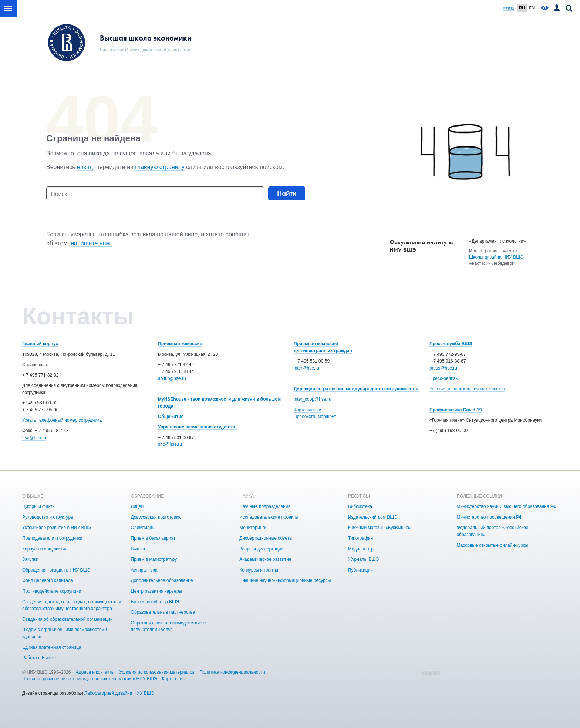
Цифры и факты (39, 506)
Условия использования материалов (467, 389)
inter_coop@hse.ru (313, 399)
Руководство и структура (48, 517)
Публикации (360, 570)
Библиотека (360, 506)
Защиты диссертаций (261, 549)
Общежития (171, 417)
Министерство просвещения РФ (489, 517)
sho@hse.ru (170, 444)
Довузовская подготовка (156, 517)
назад (85, 167)
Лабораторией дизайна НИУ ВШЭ (119, 693)
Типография (360, 538)
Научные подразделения (265, 506)
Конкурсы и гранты (259, 570)
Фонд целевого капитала (48, 580)
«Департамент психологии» (497, 241)
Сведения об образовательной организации (68, 619)
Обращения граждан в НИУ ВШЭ (56, 570)
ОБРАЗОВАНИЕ (148, 496)
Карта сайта (174, 679)
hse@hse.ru (34, 438)
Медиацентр (361, 549)
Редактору (431, 672)
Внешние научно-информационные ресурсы (285, 580)
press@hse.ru (443, 368)
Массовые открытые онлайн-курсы (492, 545)
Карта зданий (307, 410)
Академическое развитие (265, 559)
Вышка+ (139, 549)
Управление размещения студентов (197, 427)
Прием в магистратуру (154, 559)
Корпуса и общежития (45, 549)
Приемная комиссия (180, 344)
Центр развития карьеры (157, 591)
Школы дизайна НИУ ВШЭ (496, 257)
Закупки (30, 559)
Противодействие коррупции (52, 591)
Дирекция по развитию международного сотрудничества (357, 389)
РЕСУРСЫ (359, 496)
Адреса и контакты (95, 672)
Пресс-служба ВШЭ (451, 344)
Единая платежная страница (52, 647)
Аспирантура (144, 570)
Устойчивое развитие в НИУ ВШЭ (57, 528)
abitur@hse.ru (172, 378)
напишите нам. (91, 243)
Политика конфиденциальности (232, 672)
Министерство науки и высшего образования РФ (506, 506)
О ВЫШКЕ (33, 496)
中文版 (509, 8)
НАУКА (247, 496)
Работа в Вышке (39, 658)
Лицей (137, 506)
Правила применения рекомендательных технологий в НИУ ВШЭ (90, 679)
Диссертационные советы (266, 538)
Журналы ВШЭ (363, 559)
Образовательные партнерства (163, 612)
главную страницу (160, 167)
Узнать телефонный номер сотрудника (62, 420)
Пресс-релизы (444, 378)
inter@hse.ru (306, 368)
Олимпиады (143, 528)
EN (532, 8)
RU (522, 8)
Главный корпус (40, 344)
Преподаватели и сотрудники (52, 538)
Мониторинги (253, 528)
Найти (287, 193)
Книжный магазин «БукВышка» (380, 528)
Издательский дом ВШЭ (373, 517)
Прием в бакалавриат (153, 538)
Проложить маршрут (315, 417)
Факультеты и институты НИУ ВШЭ (421, 246)
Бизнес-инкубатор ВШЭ (155, 602)
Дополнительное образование (162, 580)
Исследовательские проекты (269, 517)
